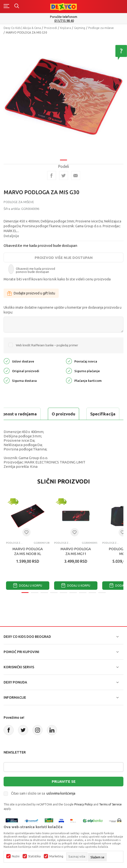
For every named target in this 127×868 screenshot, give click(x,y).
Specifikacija (103, 414)
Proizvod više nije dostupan (64, 258)
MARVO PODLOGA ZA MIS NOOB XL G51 (28, 554)
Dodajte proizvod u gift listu (31, 293)
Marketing (56, 856)
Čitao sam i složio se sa (43, 793)
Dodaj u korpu (28, 586)
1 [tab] (63, 160)
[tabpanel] (63, 97)
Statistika (34, 856)
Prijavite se (64, 781)
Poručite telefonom (64, 17)
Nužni (16, 856)
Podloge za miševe (101, 28)
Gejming (80, 28)
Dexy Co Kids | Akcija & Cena (22, 28)
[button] (26, 532)
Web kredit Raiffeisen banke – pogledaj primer (47, 345)
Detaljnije (11, 236)
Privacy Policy (83, 804)
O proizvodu (63, 414)
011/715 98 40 (64, 21)
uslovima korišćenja (61, 793)
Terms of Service (110, 804)
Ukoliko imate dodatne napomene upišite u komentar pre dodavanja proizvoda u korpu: (63, 310)
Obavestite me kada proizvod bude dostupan (40, 245)
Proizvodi (51, 28)
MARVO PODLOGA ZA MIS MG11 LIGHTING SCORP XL (76, 554)
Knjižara (66, 28)
